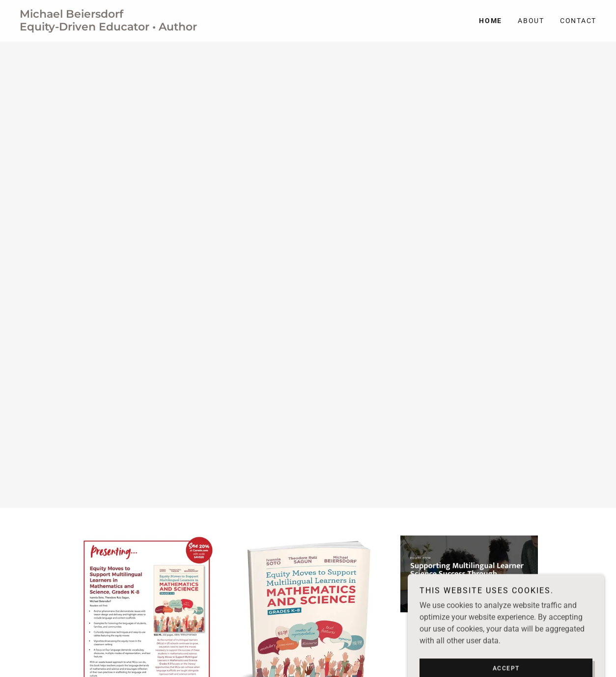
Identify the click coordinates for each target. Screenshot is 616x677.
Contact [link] (578, 21)
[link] (164, 28)
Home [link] (490, 21)
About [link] (531, 21)
